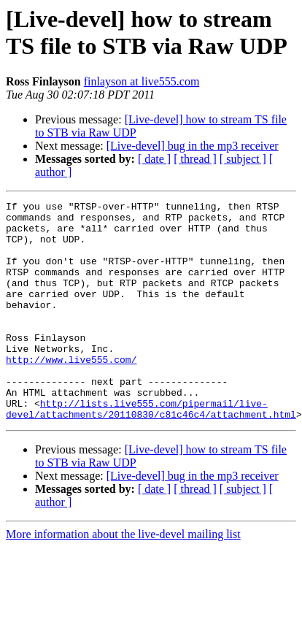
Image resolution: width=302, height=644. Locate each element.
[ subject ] (243, 159)
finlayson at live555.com (142, 81)
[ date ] (154, 159)
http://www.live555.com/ (71, 392)
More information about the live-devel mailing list (123, 578)
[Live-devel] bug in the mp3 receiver (193, 146)
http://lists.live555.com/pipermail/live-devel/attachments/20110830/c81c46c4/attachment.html (151, 451)
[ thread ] (195, 159)
